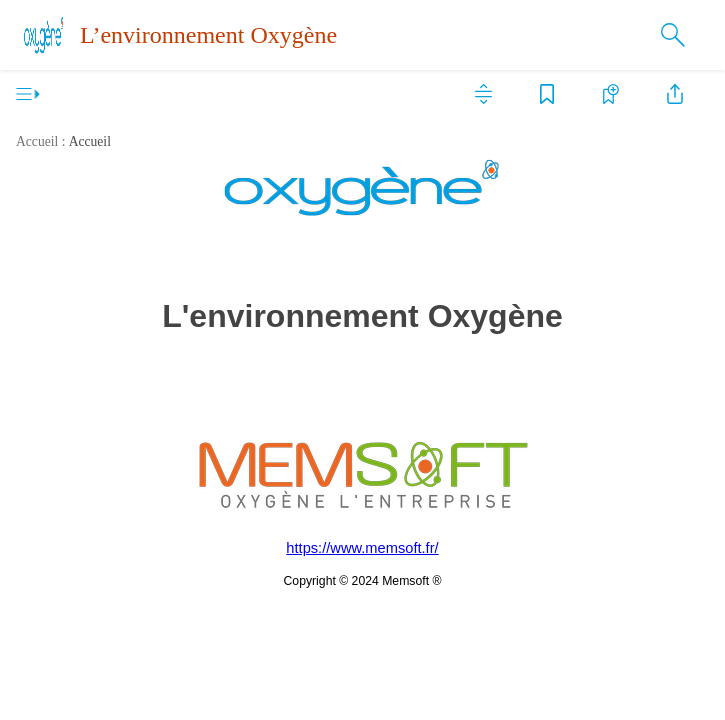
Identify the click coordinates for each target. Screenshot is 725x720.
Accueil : (40, 141)
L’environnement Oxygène (208, 35)
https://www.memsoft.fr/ (362, 548)
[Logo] (44, 35)
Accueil (90, 141)
